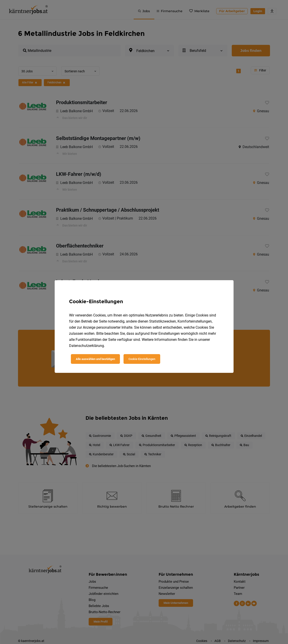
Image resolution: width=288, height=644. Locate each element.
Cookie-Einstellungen (142, 359)
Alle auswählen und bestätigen (95, 359)
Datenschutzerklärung (87, 346)
